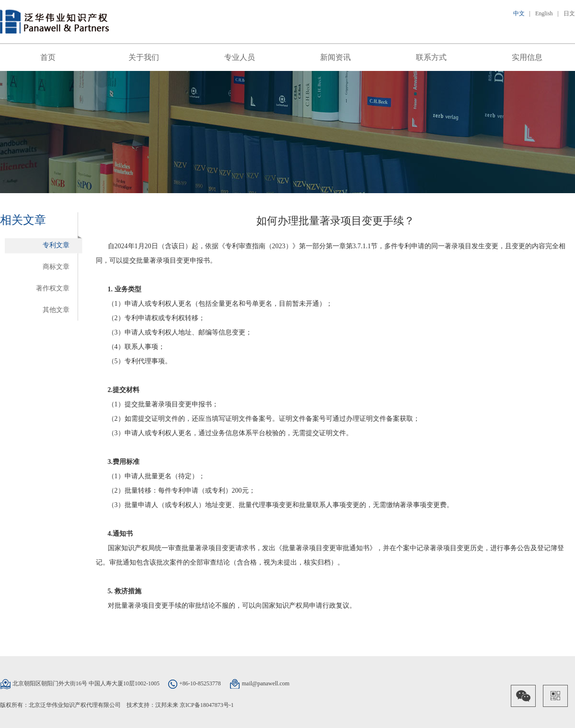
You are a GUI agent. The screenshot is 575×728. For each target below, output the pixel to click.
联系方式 (431, 57)
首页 (48, 57)
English (544, 13)
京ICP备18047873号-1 (207, 705)
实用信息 (527, 57)
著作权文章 (53, 288)
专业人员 (240, 57)
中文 (519, 13)
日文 (569, 13)
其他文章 (56, 310)
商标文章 (56, 267)
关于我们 (144, 57)
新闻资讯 (335, 57)
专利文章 (56, 245)
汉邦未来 (167, 705)
